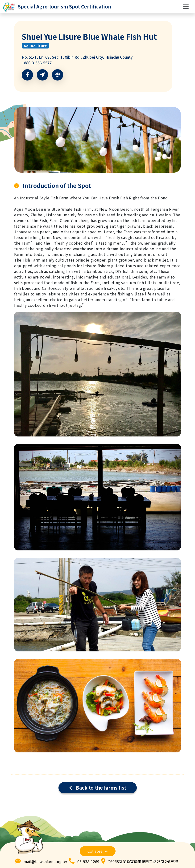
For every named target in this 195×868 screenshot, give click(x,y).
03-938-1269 (88, 861)
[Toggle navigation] (186, 7)
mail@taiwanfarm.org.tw (45, 861)
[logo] (57, 7)
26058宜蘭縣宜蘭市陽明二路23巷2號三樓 (143, 861)
